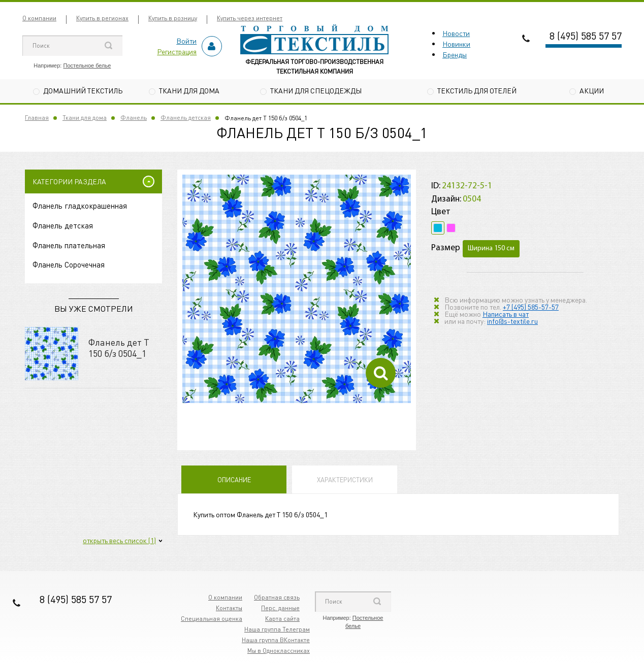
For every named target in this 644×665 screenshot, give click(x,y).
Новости (456, 33)
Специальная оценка (212, 619)
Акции (592, 90)
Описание (234, 479)
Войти (186, 41)
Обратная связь (277, 597)
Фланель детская (186, 118)
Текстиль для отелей (477, 90)
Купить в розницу (173, 18)
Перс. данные (280, 608)
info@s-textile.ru (512, 321)
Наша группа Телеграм (277, 629)
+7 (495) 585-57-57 (531, 307)
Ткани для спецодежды (316, 90)
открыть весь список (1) (119, 540)
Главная (37, 118)
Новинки (456, 44)
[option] (297, 289)
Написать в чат (506, 314)
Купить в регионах (102, 18)
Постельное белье (87, 65)
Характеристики (345, 479)
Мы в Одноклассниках (279, 651)
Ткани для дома (189, 90)
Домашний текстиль (83, 90)
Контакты (229, 608)
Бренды (455, 54)
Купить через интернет (250, 18)
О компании (39, 18)
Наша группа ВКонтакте (276, 640)
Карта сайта (282, 619)
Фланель (134, 118)
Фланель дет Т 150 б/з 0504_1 (119, 347)
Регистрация (177, 51)
